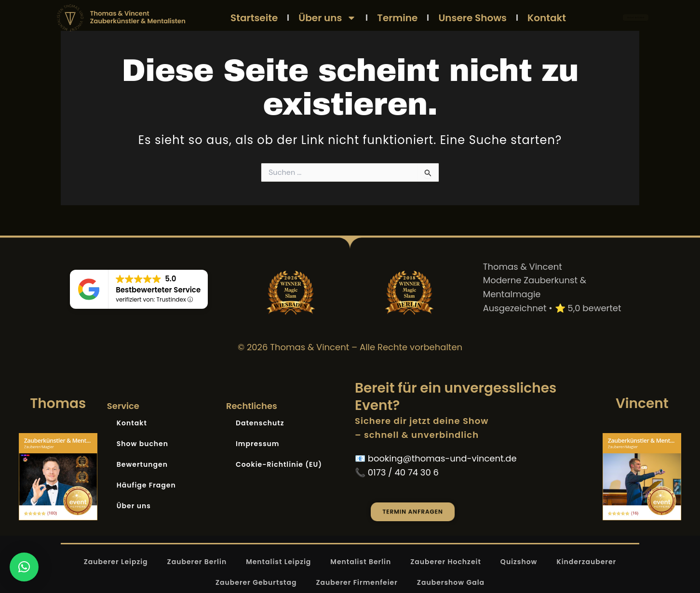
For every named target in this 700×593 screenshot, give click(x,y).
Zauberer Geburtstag (256, 582)
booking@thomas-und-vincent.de (442, 458)
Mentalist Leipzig (278, 562)
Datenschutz (260, 423)
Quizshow (519, 562)
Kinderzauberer (586, 562)
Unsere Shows (472, 18)
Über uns (327, 18)
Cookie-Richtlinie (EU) (279, 464)
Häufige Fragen (146, 485)
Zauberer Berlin (197, 562)
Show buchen (142, 444)
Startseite (254, 18)
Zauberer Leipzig (116, 562)
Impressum (258, 444)
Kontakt (547, 18)
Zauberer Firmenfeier (357, 582)
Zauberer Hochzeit (446, 562)
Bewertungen (142, 464)
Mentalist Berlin (361, 562)
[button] (24, 567)
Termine (397, 18)
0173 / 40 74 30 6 (403, 472)
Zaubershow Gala (451, 582)
